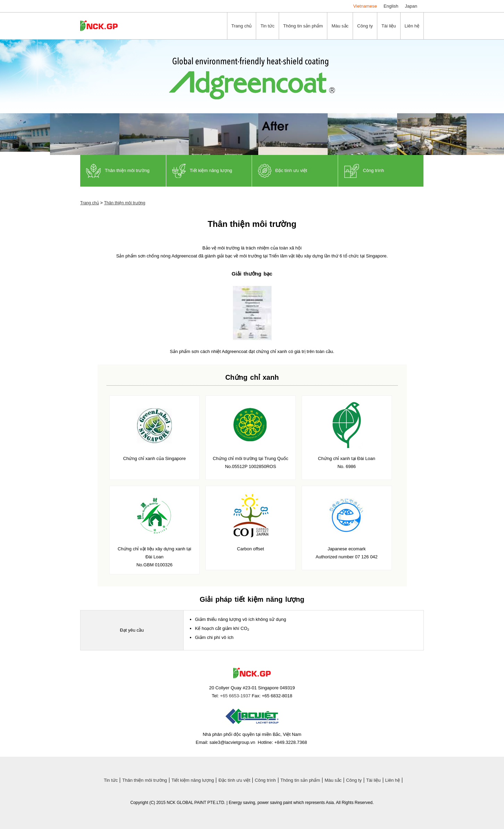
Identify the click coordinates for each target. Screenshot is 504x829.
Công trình (265, 780)
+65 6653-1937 (235, 696)
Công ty (354, 780)
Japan (411, 6)
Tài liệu (373, 780)
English (391, 6)
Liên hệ (393, 780)
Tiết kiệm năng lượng (193, 780)
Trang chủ (90, 203)
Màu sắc (333, 780)
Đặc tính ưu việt (234, 780)
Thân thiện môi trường (125, 203)
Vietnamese (365, 6)
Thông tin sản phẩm (300, 780)
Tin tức (111, 780)
